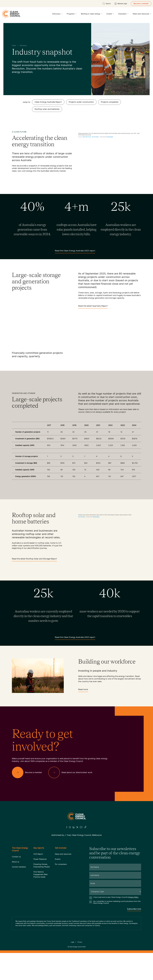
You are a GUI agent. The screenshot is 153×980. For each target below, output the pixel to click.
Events (110, 14)
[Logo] (76, 816)
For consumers (61, 864)
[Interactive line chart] (110, 149)
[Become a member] (29, 772)
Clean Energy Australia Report (48, 102)
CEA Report (38, 854)
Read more (83, 690)
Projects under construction (81, 102)
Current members (19, 867)
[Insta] (70, 827)
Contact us (16, 857)
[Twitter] (77, 827)
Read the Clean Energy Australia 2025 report (75, 251)
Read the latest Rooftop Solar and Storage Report (34, 559)
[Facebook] (67, 827)
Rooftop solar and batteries (47, 109)
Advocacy (57, 14)
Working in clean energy (92, 14)
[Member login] (121, 4)
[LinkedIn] (74, 827)
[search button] (107, 4)
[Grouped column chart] (110, 537)
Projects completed (110, 102)
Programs (72, 14)
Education (123, 14)
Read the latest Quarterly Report (93, 307)
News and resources (142, 14)
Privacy (80, 942)
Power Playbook (40, 859)
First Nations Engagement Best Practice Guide (41, 874)
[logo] (11, 14)
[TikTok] (85, 827)
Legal (73, 942)
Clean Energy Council (76, 947)
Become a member (141, 3)
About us (16, 862)
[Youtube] (81, 827)
